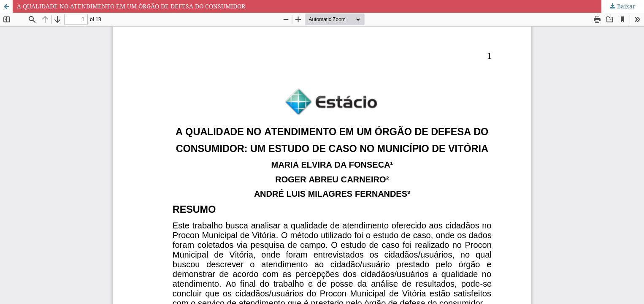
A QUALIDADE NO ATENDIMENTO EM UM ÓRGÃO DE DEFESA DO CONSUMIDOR (131, 6)
